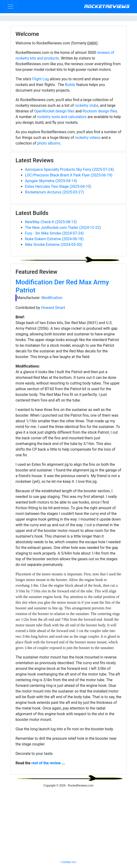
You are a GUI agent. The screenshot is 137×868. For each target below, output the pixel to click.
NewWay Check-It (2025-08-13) (51, 222)
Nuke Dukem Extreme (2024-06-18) (54, 239)
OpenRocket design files (54, 111)
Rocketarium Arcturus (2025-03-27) (54, 192)
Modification (52, 298)
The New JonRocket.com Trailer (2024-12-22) (63, 228)
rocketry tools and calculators (62, 117)
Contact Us (68, 862)
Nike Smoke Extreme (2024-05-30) (54, 245)
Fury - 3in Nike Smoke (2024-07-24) (54, 233)
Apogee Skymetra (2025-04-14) (51, 181)
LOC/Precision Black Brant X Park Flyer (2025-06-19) (69, 175)
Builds (70, 85)
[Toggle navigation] (10, 7)
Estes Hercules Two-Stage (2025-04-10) (58, 186)
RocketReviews (107, 7)
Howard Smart (53, 308)
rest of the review (46, 763)
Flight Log (40, 79)
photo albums (49, 143)
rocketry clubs (87, 105)
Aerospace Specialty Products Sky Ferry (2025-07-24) (69, 169)
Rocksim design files (100, 111)
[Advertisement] (68, 825)
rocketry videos (88, 138)
